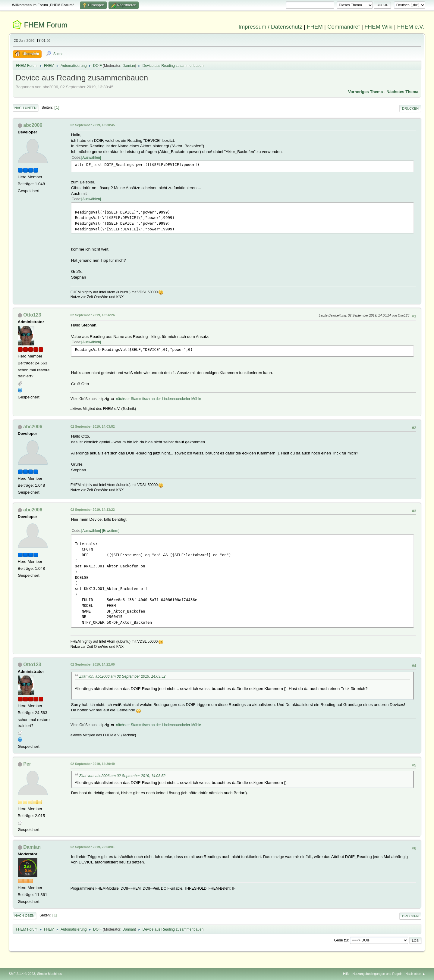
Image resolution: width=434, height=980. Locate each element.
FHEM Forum (46, 25)
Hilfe (346, 974)
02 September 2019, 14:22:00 (93, 664)
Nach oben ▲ (415, 974)
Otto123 (32, 315)
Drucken (410, 108)
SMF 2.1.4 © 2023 (22, 974)
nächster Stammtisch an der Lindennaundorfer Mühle (159, 399)
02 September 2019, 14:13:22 (93, 510)
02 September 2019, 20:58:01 (93, 847)
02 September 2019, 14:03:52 (93, 426)
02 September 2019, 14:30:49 (93, 764)
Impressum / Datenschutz (270, 27)
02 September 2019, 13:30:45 (93, 125)
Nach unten (25, 108)
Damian (129, 66)
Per (27, 764)
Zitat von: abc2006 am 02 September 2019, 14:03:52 (122, 676)
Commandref (344, 27)
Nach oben (25, 916)
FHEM (315, 27)
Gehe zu (341, 940)
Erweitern (111, 531)
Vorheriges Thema (365, 92)
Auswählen (91, 158)
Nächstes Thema (402, 92)
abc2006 (33, 125)
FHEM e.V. (411, 27)
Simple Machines (49, 974)
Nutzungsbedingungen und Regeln (378, 974)
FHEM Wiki (378, 27)
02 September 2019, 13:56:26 (93, 315)
